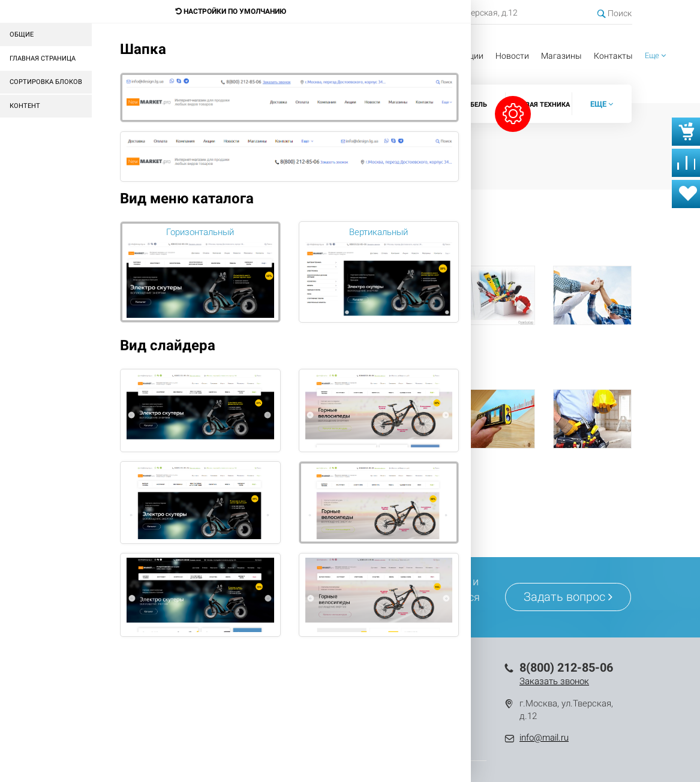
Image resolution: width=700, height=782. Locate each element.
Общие (22, 34)
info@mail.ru (544, 738)
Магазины (561, 56)
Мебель (474, 105)
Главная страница (43, 58)
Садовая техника (539, 105)
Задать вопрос (568, 597)
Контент (25, 106)
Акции (471, 56)
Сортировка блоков (46, 82)
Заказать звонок (554, 681)
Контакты (613, 56)
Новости (512, 56)
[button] (655, 56)
